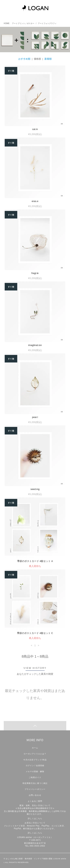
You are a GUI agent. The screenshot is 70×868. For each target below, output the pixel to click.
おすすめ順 (24, 59)
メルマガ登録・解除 (35, 771)
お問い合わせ (35, 795)
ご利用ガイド (35, 777)
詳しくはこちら (35, 818)
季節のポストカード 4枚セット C (35, 633)
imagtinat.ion (35, 345)
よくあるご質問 (35, 801)
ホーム (35, 748)
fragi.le (35, 273)
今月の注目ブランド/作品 (35, 760)
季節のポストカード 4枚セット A (35, 561)
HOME (7, 23)
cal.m (35, 129)
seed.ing (35, 489)
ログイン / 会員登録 (35, 766)
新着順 (48, 59)
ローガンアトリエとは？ (35, 754)
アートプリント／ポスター (23, 23)
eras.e (35, 201)
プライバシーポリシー (35, 789)
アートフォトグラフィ (47, 23)
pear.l (35, 417)
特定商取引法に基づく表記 (35, 783)
